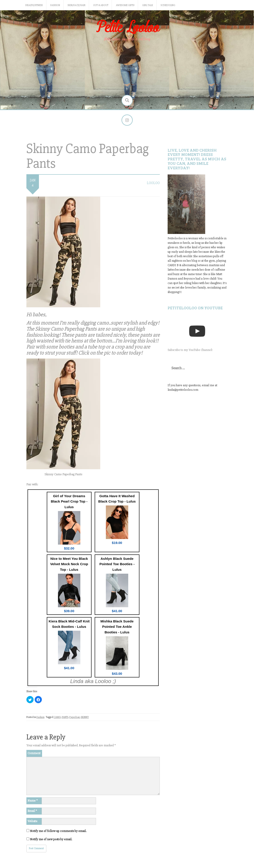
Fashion (55, 5)
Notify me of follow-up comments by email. (58, 831)
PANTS (65, 717)
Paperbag (75, 717)
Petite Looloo (127, 28)
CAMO (57, 717)
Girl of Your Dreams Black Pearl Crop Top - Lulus (69, 502)
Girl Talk (148, 5)
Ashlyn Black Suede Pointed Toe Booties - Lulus (117, 564)
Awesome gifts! (125, 5)
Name (33, 801)
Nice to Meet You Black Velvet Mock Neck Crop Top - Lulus (69, 564)
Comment (34, 753)
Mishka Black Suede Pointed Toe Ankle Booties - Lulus (117, 627)
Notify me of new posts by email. (51, 839)
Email (32, 811)
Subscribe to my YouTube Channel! (190, 350)
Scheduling (168, 5)
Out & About (101, 5)
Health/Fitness (34, 5)
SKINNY (85, 717)
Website (32, 821)
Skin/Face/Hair (77, 5)
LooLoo (153, 183)
